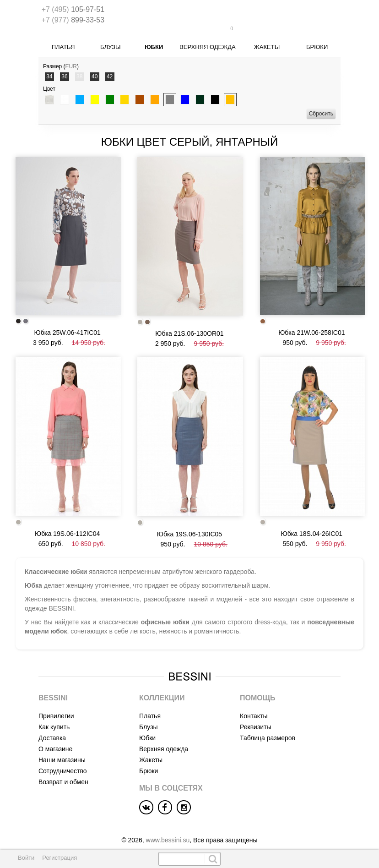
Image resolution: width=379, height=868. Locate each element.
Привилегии (56, 705)
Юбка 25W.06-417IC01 (67, 324)
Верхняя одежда (208, 41)
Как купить (54, 716)
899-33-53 (73, 20)
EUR (71, 60)
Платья (63, 41)
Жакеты (267, 41)
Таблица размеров (268, 727)
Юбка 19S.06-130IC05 (189, 523)
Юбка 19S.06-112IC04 (67, 522)
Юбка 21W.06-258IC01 (311, 324)
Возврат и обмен (63, 771)
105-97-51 (73, 9)
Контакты (254, 705)
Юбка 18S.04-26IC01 (312, 522)
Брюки (317, 41)
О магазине (55, 738)
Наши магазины (62, 749)
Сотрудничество (62, 760)
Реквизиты (256, 716)
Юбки (154, 41)
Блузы (110, 41)
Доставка (52, 727)
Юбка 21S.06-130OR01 (189, 325)
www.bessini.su (168, 829)
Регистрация (60, 858)
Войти (26, 858)
